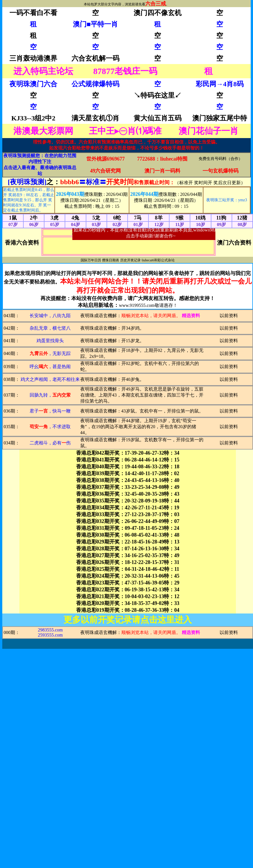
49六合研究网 (105, 171)
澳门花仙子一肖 (209, 131)
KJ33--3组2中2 (33, 118)
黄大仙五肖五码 (158, 118)
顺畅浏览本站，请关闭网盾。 (151, 316)
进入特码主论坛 (43, 71)
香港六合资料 (22, 243)
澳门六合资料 (234, 243)
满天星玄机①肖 (95, 118)
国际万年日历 (91, 260)
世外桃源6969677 (106, 159)
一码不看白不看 (33, 13)
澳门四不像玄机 (158, 13)
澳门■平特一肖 (96, 24)
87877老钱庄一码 (125, 71)
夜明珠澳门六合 (33, 84)
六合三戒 (156, 4)
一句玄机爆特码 (221, 171)
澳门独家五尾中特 (220, 118)
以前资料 (229, 316)
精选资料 (191, 316)
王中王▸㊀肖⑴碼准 (125, 131)
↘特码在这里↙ (158, 95)
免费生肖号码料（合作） (221, 159)
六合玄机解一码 (95, 58)
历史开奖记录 (130, 260)
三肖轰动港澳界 (33, 58)
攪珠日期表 (111, 260)
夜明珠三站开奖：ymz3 (227, 200)
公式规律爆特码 (95, 84)
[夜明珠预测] (27, 182)
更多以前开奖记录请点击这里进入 (128, 620)
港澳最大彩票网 (43, 131)
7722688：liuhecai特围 (162, 159)
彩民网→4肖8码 (220, 84)
